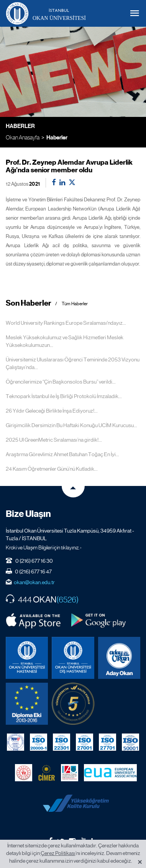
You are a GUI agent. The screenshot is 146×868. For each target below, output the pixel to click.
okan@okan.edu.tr (34, 582)
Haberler (57, 138)
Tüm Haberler (75, 304)
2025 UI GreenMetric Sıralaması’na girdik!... (54, 440)
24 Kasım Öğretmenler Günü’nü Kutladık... (52, 469)
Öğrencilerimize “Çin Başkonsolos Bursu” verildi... (61, 382)
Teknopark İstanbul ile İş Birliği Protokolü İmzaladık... (64, 396)
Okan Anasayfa (23, 137)
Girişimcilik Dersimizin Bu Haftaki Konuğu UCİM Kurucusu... (71, 425)
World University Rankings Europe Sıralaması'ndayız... (66, 323)
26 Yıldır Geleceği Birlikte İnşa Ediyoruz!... (52, 411)
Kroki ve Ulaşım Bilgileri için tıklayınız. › (44, 547)
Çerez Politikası (58, 853)
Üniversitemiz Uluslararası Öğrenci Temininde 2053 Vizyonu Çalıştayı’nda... (73, 363)
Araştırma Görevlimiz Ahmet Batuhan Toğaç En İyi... (62, 454)
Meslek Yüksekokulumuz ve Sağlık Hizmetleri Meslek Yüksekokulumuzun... (65, 341)
